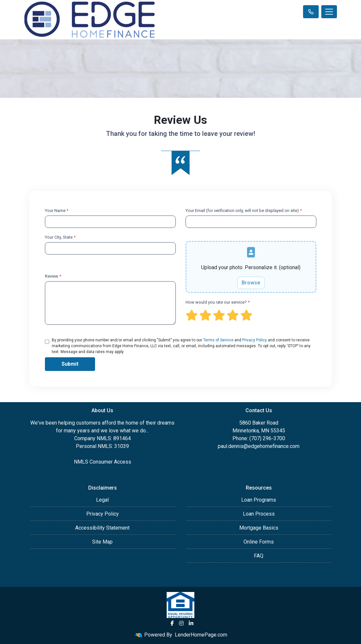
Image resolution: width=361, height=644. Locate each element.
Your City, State (60, 237)
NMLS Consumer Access (103, 462)
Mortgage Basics (259, 528)
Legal (102, 500)
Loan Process (259, 514)
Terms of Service (218, 340)
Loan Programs (259, 500)
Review (53, 276)
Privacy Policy (255, 340)
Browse (251, 283)
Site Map (102, 542)
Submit (70, 364)
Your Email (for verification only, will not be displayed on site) (244, 210)
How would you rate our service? (218, 302)
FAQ (259, 556)
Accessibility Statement (102, 528)
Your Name (57, 210)
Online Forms (259, 542)
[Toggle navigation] (329, 12)
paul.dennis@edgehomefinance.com (259, 446)
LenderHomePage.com (201, 635)
